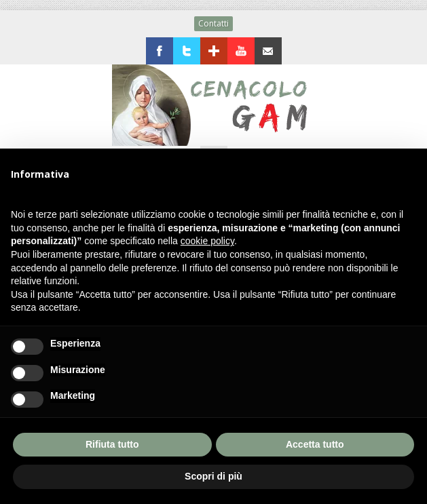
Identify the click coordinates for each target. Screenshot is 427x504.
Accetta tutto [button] (315, 444)
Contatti (213, 23)
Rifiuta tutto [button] (112, 444)
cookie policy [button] (207, 241)
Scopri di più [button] (213, 476)
